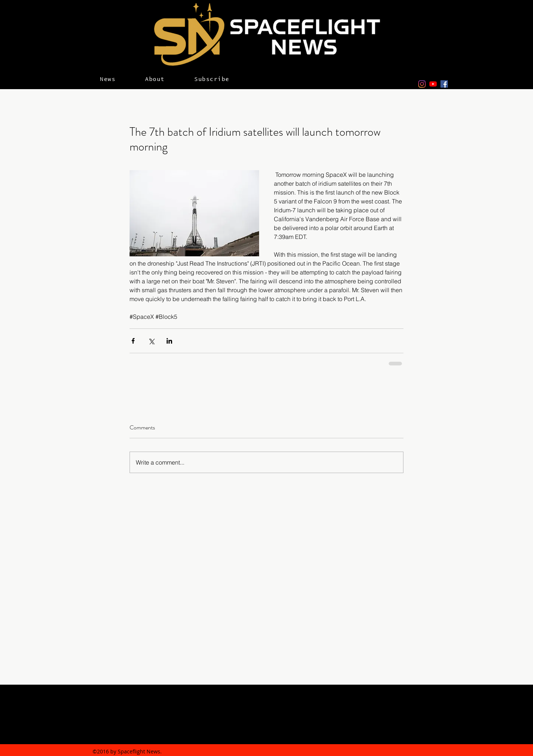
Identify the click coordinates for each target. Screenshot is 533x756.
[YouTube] (433, 84)
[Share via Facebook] (133, 341)
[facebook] (444, 84)
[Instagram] (422, 84)
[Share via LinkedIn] (169, 341)
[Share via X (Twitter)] (151, 341)
